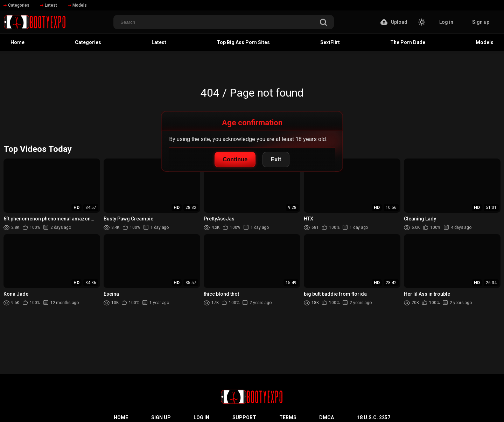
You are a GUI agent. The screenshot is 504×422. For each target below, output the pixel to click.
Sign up (481, 22)
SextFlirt (330, 42)
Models (77, 5)
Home (17, 42)
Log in (446, 22)
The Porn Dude (408, 42)
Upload (394, 22)
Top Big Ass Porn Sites (243, 42)
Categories (16, 5)
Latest (49, 5)
